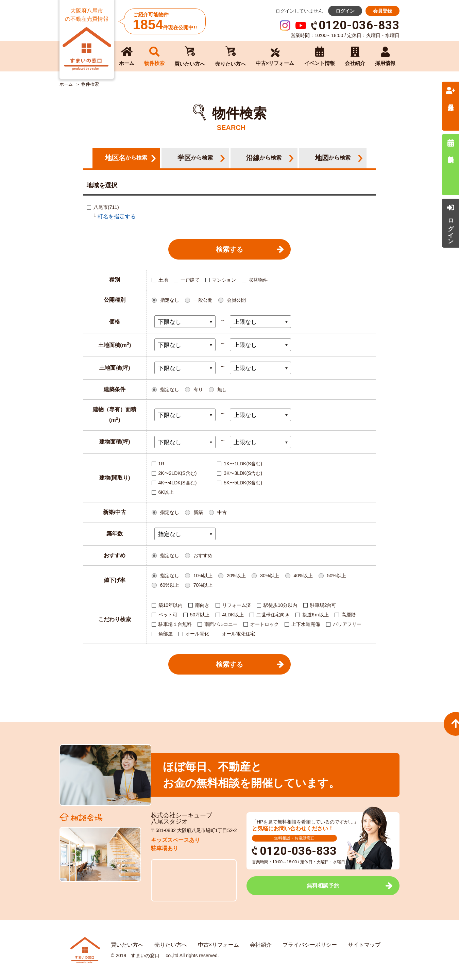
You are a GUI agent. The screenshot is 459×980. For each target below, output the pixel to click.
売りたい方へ (171, 945)
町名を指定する (117, 217)
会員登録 (382, 11)
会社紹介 (261, 945)
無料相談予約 (323, 886)
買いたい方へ (127, 945)
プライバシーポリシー (310, 945)
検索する (230, 249)
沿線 (264, 158)
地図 (333, 158)
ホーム (66, 84)
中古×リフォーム (218, 945)
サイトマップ (364, 945)
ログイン (345, 11)
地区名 (126, 158)
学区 (195, 158)
